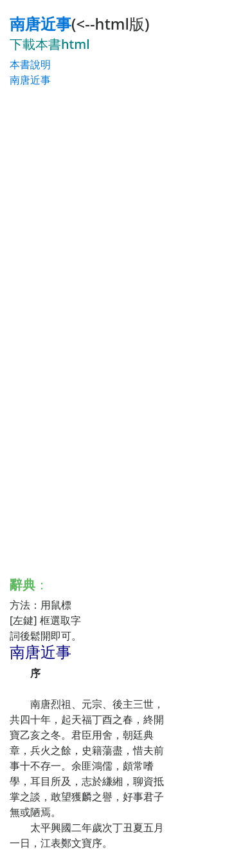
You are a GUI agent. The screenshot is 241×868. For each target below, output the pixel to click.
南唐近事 (40, 23)
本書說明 (30, 64)
